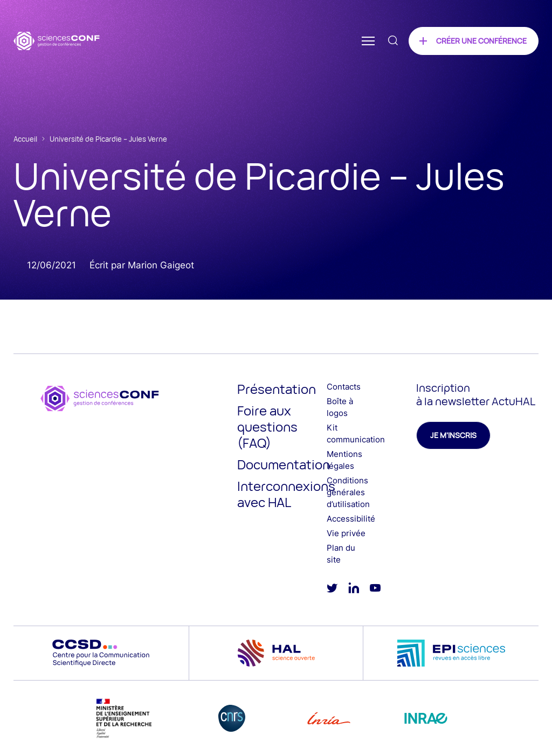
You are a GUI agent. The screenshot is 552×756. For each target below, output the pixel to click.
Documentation (284, 464)
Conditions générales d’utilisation (348, 492)
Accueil (25, 139)
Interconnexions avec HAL (286, 494)
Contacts (344, 387)
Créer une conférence (481, 41)
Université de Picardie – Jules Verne (108, 139)
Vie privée (346, 533)
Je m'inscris (453, 435)
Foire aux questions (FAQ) (267, 426)
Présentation (277, 389)
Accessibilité (351, 519)
